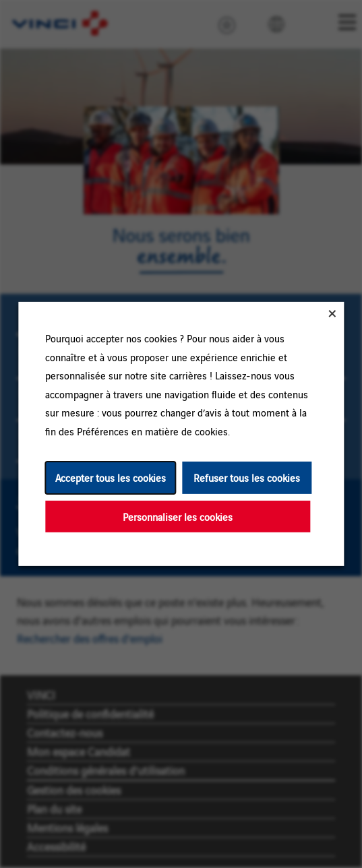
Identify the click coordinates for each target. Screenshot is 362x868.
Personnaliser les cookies (178, 517)
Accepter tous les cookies (110, 477)
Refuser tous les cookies (247, 477)
